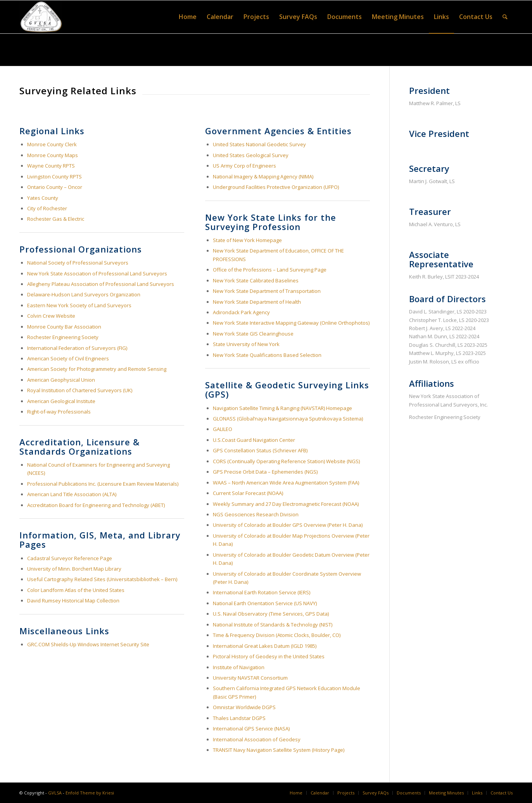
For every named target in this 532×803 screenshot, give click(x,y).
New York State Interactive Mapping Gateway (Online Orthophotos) (291, 323)
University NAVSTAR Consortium (250, 678)
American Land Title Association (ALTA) (72, 494)
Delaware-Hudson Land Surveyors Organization (84, 294)
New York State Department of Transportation (267, 291)
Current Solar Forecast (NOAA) (249, 493)
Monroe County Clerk (52, 144)
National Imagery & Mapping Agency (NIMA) (263, 177)
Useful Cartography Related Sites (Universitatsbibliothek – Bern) (102, 579)
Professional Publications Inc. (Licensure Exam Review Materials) (103, 484)
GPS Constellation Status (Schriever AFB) (260, 450)
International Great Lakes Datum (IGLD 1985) (265, 646)
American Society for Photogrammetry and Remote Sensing (97, 369)
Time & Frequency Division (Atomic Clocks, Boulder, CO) (277, 635)
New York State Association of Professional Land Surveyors (97, 273)
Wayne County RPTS (51, 166)
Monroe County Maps (53, 155)
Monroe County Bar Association (64, 327)
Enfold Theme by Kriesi (90, 793)
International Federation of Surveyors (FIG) (77, 348)
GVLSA (55, 793)
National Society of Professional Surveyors (78, 263)
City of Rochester (47, 208)
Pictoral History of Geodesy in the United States (269, 656)
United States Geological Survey (251, 155)
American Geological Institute (61, 401)
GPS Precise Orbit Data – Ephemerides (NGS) (265, 472)
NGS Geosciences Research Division (256, 514)
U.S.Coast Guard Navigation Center (254, 440)
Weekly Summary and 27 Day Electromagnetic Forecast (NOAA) (286, 504)
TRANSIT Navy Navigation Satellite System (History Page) (279, 750)
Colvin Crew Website (51, 316)
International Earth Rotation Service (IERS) (262, 592)
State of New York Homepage (247, 240)
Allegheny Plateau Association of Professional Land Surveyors (101, 284)
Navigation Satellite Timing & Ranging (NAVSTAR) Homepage (282, 408)
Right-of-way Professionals (59, 412)
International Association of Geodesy (257, 739)
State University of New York (246, 344)
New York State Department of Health (257, 302)
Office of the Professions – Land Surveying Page (270, 270)
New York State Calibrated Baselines (256, 280)
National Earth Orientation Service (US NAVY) (265, 603)
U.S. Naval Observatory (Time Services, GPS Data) (271, 614)
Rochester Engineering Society (63, 337)
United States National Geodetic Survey (259, 144)
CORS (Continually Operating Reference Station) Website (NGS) (286, 461)
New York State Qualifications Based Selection (267, 355)
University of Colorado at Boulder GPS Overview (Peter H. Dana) (288, 525)
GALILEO (223, 429)
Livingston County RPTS (54, 177)
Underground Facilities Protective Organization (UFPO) (276, 187)
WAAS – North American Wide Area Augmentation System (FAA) (286, 483)
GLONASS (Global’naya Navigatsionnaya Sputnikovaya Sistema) (288, 419)
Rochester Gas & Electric (56, 219)
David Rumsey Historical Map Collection (73, 601)
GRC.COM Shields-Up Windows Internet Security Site (88, 644)
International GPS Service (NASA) (251, 729)
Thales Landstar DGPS (239, 718)
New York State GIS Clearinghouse (253, 334)
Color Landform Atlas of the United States (76, 590)
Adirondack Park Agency (241, 312)
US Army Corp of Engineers (244, 166)
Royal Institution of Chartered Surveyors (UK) (80, 390)
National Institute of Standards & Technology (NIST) (273, 625)
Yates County (43, 198)
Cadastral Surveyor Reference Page (70, 558)
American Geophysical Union (61, 380)
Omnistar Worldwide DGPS (244, 707)
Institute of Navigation (239, 667)
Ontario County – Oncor (55, 187)
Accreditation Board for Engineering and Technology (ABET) (96, 505)
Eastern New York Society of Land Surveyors (79, 305)
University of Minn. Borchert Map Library (74, 569)
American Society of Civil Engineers (68, 358)
